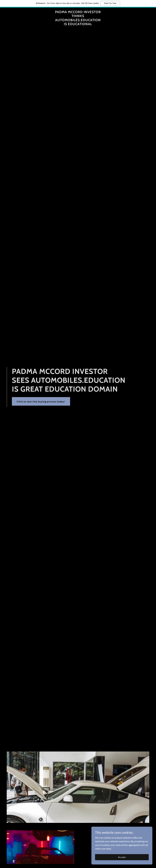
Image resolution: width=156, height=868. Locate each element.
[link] (78, 24)
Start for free (110, 3)
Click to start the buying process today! (41, 401)
